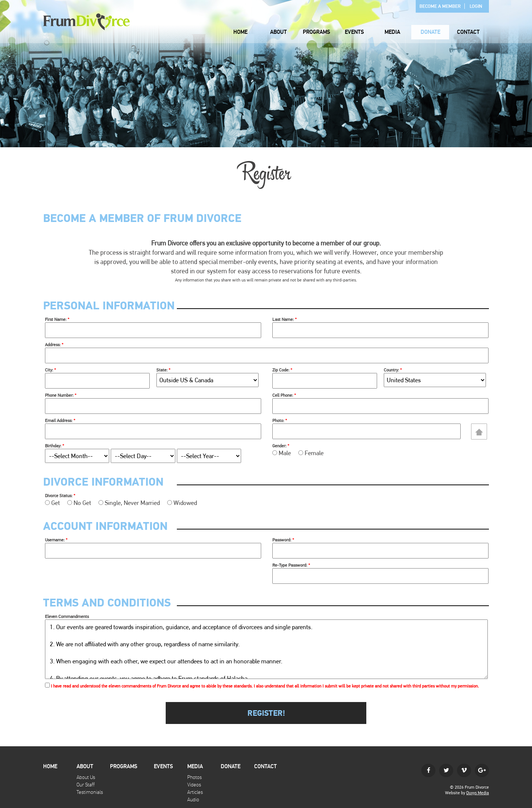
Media (392, 32)
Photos (194, 777)
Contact (468, 32)
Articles (195, 792)
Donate (430, 32)
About (278, 32)
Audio (193, 800)
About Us (86, 777)
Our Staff (86, 785)
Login (476, 6)
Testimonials (90, 792)
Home (240, 32)
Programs (317, 32)
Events (354, 32)
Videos (194, 785)
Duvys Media (478, 793)
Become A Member (440, 6)
